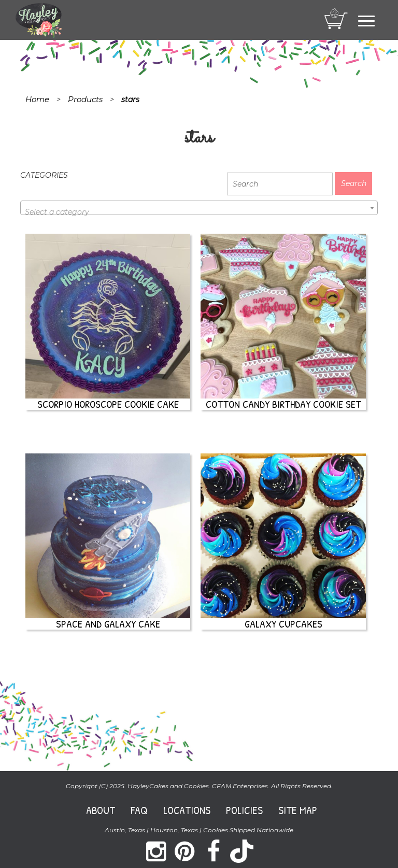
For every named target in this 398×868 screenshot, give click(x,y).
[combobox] (199, 208)
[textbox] (199, 212)
